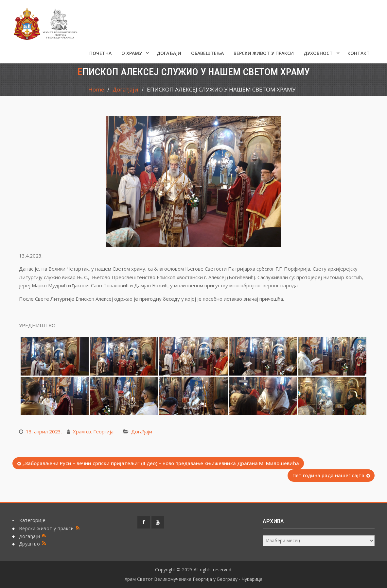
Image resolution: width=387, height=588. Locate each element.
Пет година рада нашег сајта (328, 475)
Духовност (318, 53)
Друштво (30, 544)
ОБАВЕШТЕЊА (207, 53)
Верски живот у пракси (264, 53)
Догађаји (169, 53)
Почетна (100, 53)
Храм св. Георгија (93, 431)
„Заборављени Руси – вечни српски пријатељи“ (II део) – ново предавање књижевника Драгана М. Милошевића (161, 463)
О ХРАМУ (132, 53)
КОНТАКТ (359, 53)
